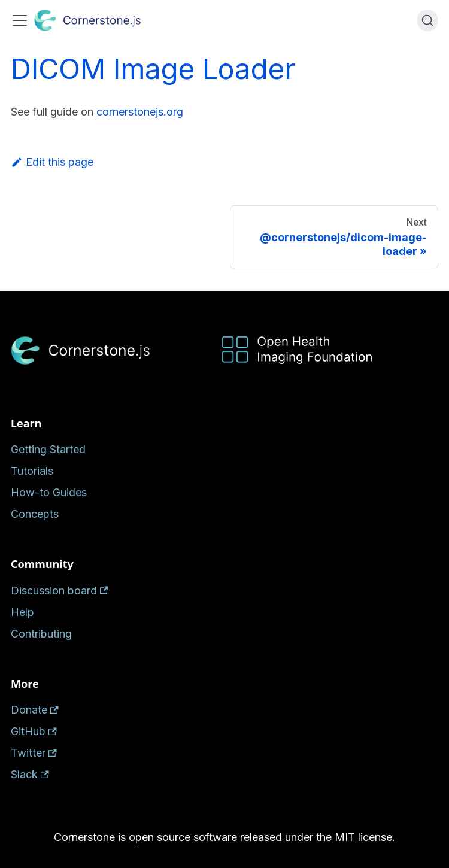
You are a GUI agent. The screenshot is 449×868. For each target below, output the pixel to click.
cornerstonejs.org (140, 112)
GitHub (34, 731)
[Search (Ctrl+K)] (427, 20)
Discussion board (60, 591)
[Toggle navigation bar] (20, 20)
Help (22, 612)
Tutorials (32, 471)
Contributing (41, 634)
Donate (35, 710)
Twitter (34, 753)
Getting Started (48, 449)
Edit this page (52, 162)
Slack (30, 774)
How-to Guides (49, 492)
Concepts (35, 514)
